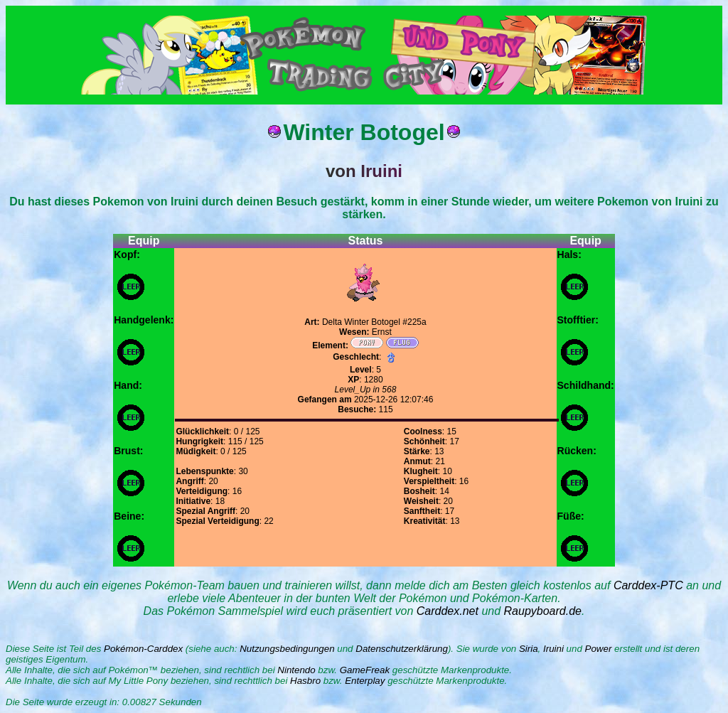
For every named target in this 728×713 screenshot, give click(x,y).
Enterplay (365, 681)
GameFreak (365, 670)
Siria (529, 649)
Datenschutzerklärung (402, 649)
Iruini (553, 649)
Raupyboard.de (543, 611)
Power (599, 649)
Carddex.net (448, 611)
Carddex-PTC (648, 585)
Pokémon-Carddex (143, 649)
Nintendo (296, 670)
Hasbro (305, 681)
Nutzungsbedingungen (287, 649)
